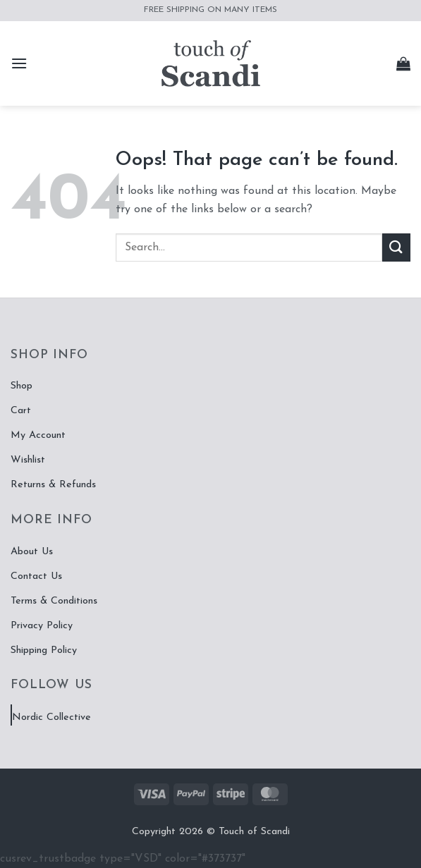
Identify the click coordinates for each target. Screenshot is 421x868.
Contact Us (36, 576)
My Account (38, 435)
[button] (19, 63)
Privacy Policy (42, 626)
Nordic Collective (51, 717)
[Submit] (396, 247)
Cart (21, 411)
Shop (22, 386)
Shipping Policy (44, 650)
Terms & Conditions (54, 601)
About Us (32, 552)
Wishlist (28, 460)
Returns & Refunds (53, 485)
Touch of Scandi (254, 832)
